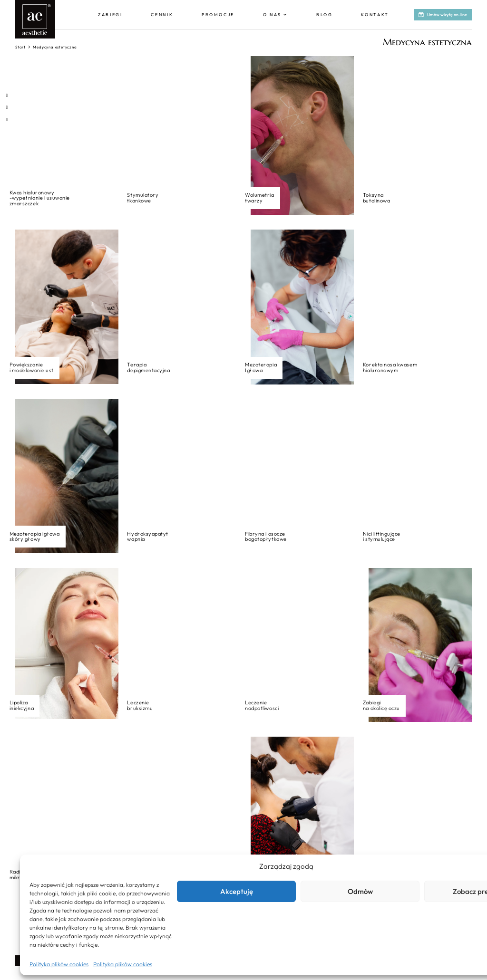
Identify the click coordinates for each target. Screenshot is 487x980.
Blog (325, 14)
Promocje (218, 14)
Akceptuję (237, 891)
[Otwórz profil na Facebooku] (7, 96)
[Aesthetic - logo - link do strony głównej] (35, 19)
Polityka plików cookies (59, 964)
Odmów (360, 891)
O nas (272, 14)
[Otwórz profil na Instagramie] (7, 107)
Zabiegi (110, 14)
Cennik (162, 14)
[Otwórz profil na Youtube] (7, 120)
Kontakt (375, 14)
